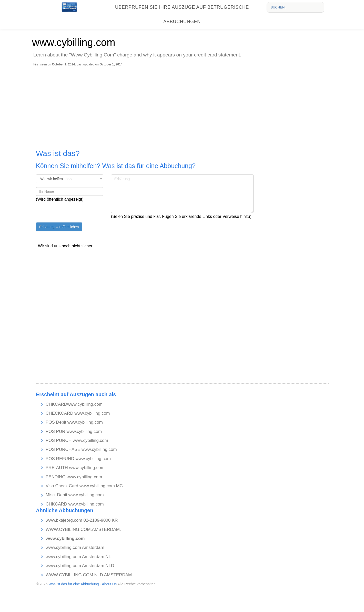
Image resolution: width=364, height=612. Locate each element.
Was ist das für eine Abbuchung (74, 584)
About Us (109, 584)
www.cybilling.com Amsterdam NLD (80, 566)
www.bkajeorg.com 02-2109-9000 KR (82, 520)
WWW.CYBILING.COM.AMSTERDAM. (83, 530)
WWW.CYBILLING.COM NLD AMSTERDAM (89, 575)
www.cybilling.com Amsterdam (75, 547)
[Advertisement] (183, 105)
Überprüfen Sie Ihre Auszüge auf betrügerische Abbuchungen (182, 14)
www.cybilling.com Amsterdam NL (78, 557)
